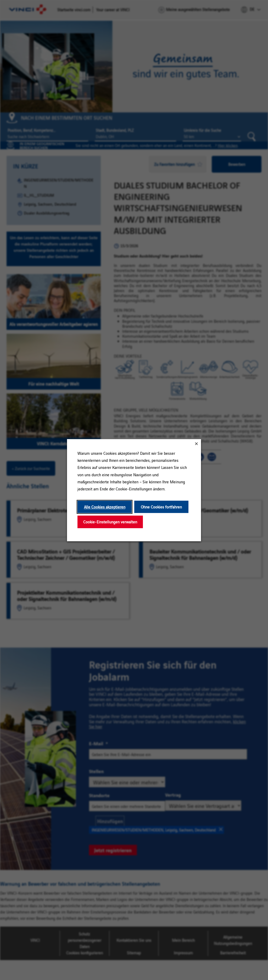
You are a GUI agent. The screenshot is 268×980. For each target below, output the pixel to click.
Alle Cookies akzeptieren (105, 507)
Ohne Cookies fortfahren (161, 507)
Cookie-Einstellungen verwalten (110, 522)
